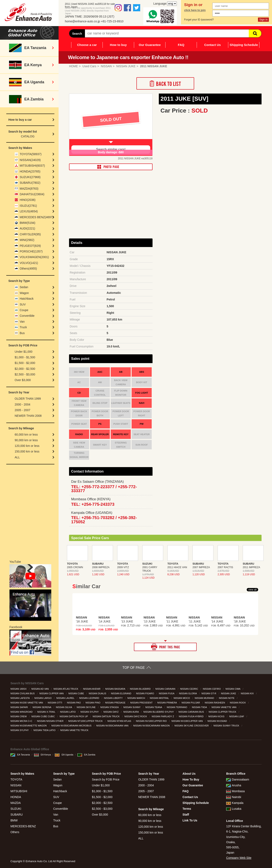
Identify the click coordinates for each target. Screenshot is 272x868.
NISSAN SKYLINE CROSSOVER (192, 726)
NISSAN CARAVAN (166, 689)
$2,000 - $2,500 (25, 369)
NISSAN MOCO (182, 698)
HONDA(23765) (30, 171)
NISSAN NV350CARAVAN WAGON (152, 726)
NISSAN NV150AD (218, 721)
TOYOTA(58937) (31, 154)
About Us (189, 774)
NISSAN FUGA (167, 693)
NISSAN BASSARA (115, 689)
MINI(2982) (27, 240)
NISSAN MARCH (137, 698)
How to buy (118, 45)
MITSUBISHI (19, 791)
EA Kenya (42, 755)
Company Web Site (239, 858)
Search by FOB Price (106, 779)
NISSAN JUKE (229, 693)
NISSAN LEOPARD (89, 698)
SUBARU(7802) (30, 183)
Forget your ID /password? (199, 20)
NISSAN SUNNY (132, 707)
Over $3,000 (23, 380)
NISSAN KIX (248, 693)
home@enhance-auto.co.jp (82, 21)
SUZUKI (16, 809)
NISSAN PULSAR (191, 703)
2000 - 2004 (22, 404)
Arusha (234, 785)
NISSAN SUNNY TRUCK (227, 726)
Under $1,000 (24, 352)
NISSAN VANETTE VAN (224, 707)
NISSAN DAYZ (111, 712)
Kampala (235, 803)
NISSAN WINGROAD (22, 712)
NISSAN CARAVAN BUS (191, 712)
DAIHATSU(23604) (32, 194)
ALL (17, 457)
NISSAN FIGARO (145, 693)
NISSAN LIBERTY (114, 698)
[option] (111, 125)
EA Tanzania (20, 755)
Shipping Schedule (244, 45)
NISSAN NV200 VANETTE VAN (27, 703)
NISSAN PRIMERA (167, 703)
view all (252, 590)
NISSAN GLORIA (188, 693)
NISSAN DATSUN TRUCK (106, 716)
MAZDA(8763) (29, 189)
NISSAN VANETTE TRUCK (75, 730)
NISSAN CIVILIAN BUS (23, 693)
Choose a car (87, 45)
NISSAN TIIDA (200, 707)
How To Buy (191, 779)
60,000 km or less (26, 435)
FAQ (181, 45)
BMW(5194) (28, 223)
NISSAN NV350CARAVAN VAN (113, 726)
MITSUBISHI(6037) (32, 166)
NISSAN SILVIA (64, 707)
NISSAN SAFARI (19, 707)
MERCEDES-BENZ (23, 826)
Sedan (24, 287)
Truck (23, 327)
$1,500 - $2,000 (25, 363)
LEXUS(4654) (29, 211)
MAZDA (16, 803)
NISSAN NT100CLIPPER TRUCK (86, 721)
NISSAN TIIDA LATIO (45, 730)
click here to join (195, 10)
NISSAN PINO (93, 703)
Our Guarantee (150, 45)
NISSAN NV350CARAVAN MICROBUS (72, 726)
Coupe (24, 310)
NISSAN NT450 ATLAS (120, 721)
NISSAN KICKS (217, 716)
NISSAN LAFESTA (20, 698)
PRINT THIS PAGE (165, 647)
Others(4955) (28, 269)
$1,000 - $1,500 (25, 357)
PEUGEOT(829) (30, 246)
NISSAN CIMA (233, 689)
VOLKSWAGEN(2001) (34, 257)
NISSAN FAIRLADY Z (163, 716)
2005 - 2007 (22, 410)
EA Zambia (86, 755)
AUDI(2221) (27, 228)
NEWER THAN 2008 (28, 416)
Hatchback (27, 299)
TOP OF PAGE (134, 668)
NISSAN (16, 785)
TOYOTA (16, 779)
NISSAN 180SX (19, 689)
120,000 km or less (27, 446)
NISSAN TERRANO (177, 707)
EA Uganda (64, 755)
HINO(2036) (28, 200)
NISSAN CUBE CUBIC (43, 716)
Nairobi (234, 797)
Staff (186, 815)
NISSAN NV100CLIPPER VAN (188, 721)
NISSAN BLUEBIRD (141, 689)
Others (15, 832)
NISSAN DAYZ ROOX (136, 716)
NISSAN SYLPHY (90, 712)
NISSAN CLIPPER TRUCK (223, 712)
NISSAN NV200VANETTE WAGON (29, 726)
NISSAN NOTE (227, 698)
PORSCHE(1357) (31, 251)
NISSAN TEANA (154, 707)
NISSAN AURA (131, 712)
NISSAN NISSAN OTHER (51, 721)
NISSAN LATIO (68, 712)
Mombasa (235, 791)
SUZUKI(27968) (30, 177)
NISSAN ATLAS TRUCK (66, 689)
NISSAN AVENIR (92, 689)
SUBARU (17, 815)
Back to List (165, 83)
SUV (23, 304)
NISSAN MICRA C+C (22, 721)
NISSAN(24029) (30, 160)
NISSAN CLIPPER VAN (52, 693)
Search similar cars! (111, 149)
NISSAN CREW (19, 716)
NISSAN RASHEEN (215, 703)
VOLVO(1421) (29, 263)
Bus (22, 333)
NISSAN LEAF (237, 716)
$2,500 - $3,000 (25, 374)
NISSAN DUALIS (98, 693)
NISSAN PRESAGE (115, 703)
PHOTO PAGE (111, 167)
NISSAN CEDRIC (189, 689)
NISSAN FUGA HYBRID (191, 716)
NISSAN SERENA (42, 707)
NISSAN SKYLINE (86, 707)
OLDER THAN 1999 (28, 399)
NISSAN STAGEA (110, 707)
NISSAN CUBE (77, 693)
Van (22, 322)
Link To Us (190, 820)
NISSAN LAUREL (66, 698)
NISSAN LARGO (43, 698)
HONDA (16, 797)
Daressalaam (238, 779)
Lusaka (234, 809)
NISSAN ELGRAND (121, 693)
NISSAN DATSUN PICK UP (74, 716)
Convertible (27, 316)
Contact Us (212, 45)
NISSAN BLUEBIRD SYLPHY (159, 712)
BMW (14, 820)
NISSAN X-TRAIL (47, 712)
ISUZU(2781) (28, 206)
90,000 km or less (26, 440)
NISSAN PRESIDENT (142, 703)
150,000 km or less (27, 451)
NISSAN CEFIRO (212, 689)
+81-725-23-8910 (112, 21)
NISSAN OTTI (55, 703)
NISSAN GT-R (209, 693)
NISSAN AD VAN (40, 689)
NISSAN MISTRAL (160, 698)
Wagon (24, 293)
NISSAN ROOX (238, 703)
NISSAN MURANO (205, 698)
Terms (187, 809)
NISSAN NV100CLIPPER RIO (152, 721)
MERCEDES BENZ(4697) (37, 217)
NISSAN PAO (74, 703)
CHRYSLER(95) (30, 234)
